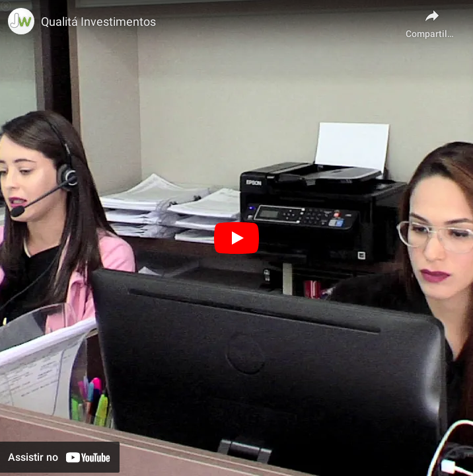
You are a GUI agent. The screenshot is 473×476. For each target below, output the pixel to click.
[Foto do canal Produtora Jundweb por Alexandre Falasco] (21, 21)
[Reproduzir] (236, 238)
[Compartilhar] (432, 20)
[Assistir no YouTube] (60, 457)
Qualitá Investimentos (98, 21)
